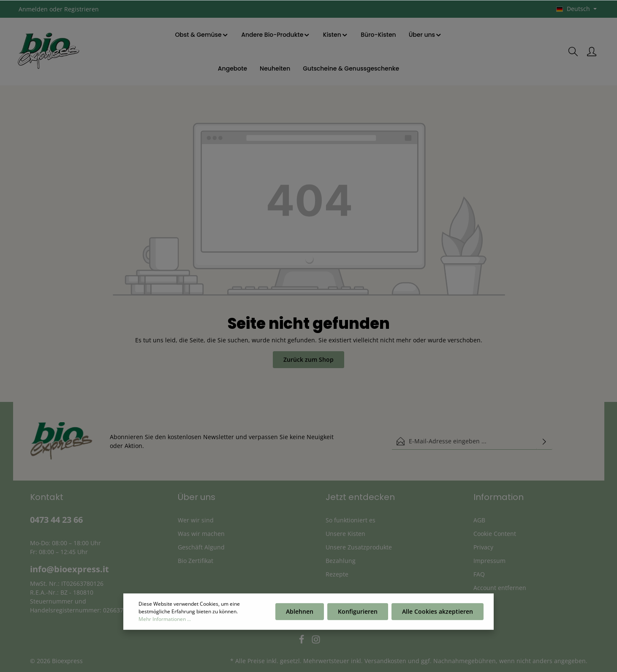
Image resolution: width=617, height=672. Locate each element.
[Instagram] (316, 642)
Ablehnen (300, 613)
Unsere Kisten (345, 534)
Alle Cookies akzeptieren (438, 613)
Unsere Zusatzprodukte (359, 547)
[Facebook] (302, 642)
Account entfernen (500, 588)
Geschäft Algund (201, 547)
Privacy (483, 547)
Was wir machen (201, 534)
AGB (479, 520)
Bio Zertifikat (196, 561)
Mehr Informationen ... (165, 621)
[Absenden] (544, 441)
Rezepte (337, 574)
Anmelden (33, 9)
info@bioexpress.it (69, 569)
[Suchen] (573, 52)
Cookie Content (495, 534)
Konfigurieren (358, 613)
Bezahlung (341, 561)
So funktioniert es (351, 520)
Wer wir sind (196, 520)
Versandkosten (385, 661)
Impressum (489, 561)
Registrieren (82, 9)
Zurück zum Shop (308, 359)
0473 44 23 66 (56, 520)
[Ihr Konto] (592, 52)
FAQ (479, 574)
